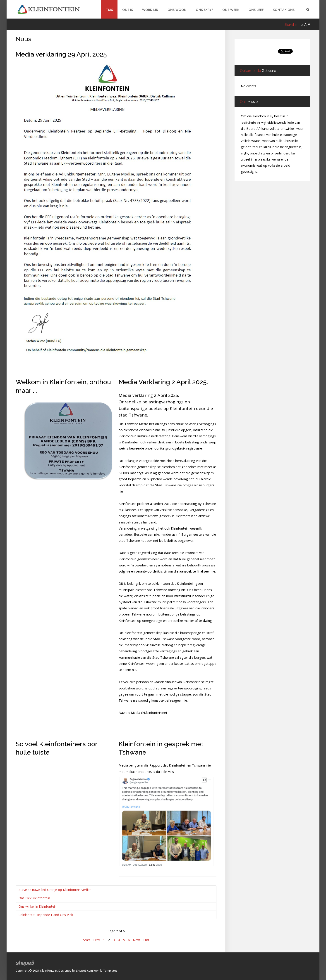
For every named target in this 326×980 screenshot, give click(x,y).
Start (87, 940)
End (147, 940)
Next (137, 940)
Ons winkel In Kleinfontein (38, 906)
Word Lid (150, 10)
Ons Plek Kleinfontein (34, 898)
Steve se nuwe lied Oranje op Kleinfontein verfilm (55, 890)
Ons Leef (256, 10)
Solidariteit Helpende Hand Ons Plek (46, 915)
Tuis (109, 10)
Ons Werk (231, 10)
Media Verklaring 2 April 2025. (163, 382)
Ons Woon (177, 10)
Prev (97, 940)
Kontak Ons (284, 10)
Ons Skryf (204, 10)
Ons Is (128, 10)
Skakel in (291, 25)
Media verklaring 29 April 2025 (61, 54)
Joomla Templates (105, 971)
